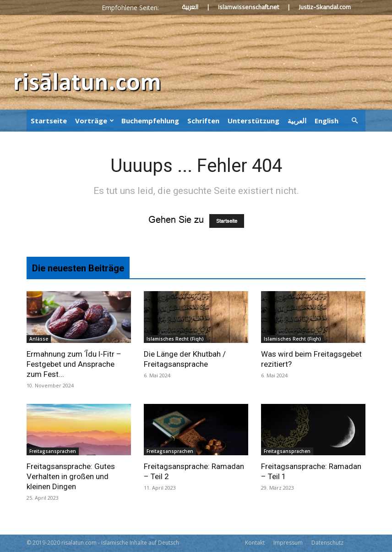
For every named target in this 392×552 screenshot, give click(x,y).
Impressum (288, 543)
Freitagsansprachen (53, 451)
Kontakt (255, 543)
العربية (190, 7)
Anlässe (39, 339)
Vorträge (95, 121)
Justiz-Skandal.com (325, 7)
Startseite (49, 121)
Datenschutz (327, 543)
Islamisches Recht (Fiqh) (175, 339)
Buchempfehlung (150, 121)
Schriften (203, 121)
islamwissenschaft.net (248, 7)
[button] (354, 120)
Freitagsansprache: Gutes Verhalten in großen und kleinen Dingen (71, 476)
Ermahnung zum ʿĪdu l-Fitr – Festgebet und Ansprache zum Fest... (74, 364)
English (327, 121)
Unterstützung (253, 121)
